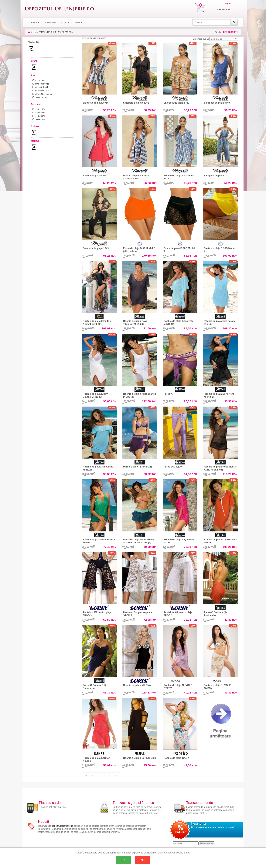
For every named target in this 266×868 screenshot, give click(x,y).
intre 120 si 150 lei (41, 94)
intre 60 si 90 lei (40, 87)
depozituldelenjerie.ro (63, 826)
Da (123, 860)
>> (116, 775)
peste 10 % (38, 109)
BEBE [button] (78, 22)
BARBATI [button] (50, 22)
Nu (143, 860)
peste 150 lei (39, 97)
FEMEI (42, 32)
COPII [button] (65, 22)
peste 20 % (38, 113)
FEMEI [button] (35, 22)
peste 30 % (38, 116)
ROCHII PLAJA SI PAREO (59, 32)
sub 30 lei (38, 80)
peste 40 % (38, 119)
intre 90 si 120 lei (41, 91)
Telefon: (227, 32)
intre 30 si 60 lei (40, 84)
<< (86, 775)
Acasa (32, 32)
